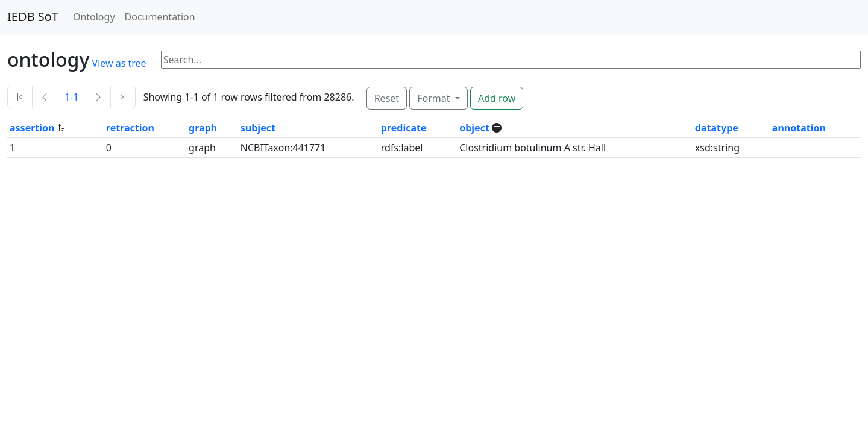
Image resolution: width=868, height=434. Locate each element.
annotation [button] (799, 128)
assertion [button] (33, 128)
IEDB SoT (33, 17)
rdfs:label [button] (402, 148)
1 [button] (12, 148)
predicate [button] (404, 128)
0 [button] (109, 148)
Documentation (160, 17)
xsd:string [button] (717, 148)
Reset (387, 98)
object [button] (476, 128)
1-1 (71, 97)
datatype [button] (717, 128)
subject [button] (258, 128)
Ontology (94, 17)
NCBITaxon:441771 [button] (283, 148)
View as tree (119, 63)
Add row (497, 98)
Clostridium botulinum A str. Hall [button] (533, 148)
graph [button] (203, 128)
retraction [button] (130, 128)
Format (435, 98)
